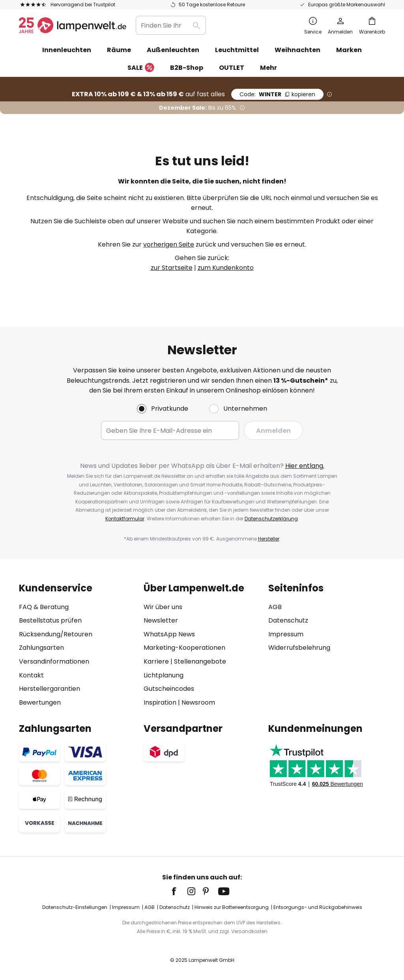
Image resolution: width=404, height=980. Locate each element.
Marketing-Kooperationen (184, 648)
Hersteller (269, 539)
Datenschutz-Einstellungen (75, 907)
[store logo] (73, 25)
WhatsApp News (169, 634)
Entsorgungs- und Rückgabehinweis (318, 907)
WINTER (277, 94)
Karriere (156, 661)
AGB (275, 607)
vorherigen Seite (169, 244)
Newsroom (198, 702)
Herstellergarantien (50, 689)
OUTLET (232, 68)
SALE (141, 68)
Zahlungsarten (41, 648)
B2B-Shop (187, 68)
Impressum (286, 634)
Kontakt (31, 675)
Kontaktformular (125, 519)
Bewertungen (40, 702)
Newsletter (161, 620)
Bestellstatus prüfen (50, 620)
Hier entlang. (305, 466)
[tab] (77, 645)
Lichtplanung (164, 675)
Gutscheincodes (169, 689)
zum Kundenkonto (226, 268)
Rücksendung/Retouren (56, 634)
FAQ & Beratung (44, 607)
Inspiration (160, 702)
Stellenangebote (200, 661)
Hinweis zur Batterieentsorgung (232, 907)
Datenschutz (288, 620)
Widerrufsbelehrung (299, 648)
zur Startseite (172, 268)
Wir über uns (163, 607)
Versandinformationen (54, 661)
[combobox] (171, 25)
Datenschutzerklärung (271, 519)
